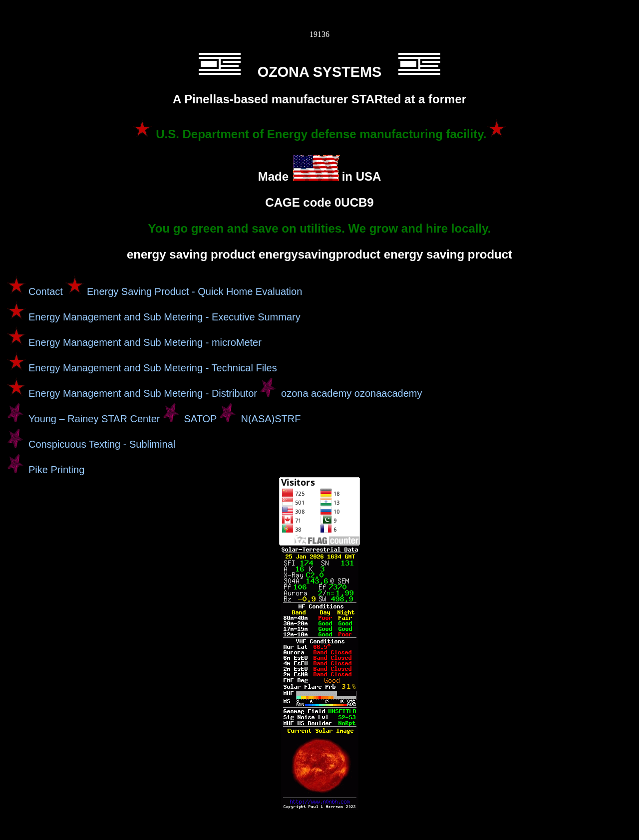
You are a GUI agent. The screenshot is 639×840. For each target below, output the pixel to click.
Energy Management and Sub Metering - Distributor (143, 393)
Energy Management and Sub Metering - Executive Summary (164, 317)
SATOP (201, 419)
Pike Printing (56, 470)
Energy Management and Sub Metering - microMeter (145, 342)
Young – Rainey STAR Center (94, 419)
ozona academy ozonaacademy (351, 393)
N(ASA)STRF (271, 419)
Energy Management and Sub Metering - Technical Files (153, 368)
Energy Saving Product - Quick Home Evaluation (194, 291)
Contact (46, 291)
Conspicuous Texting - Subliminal (102, 444)
